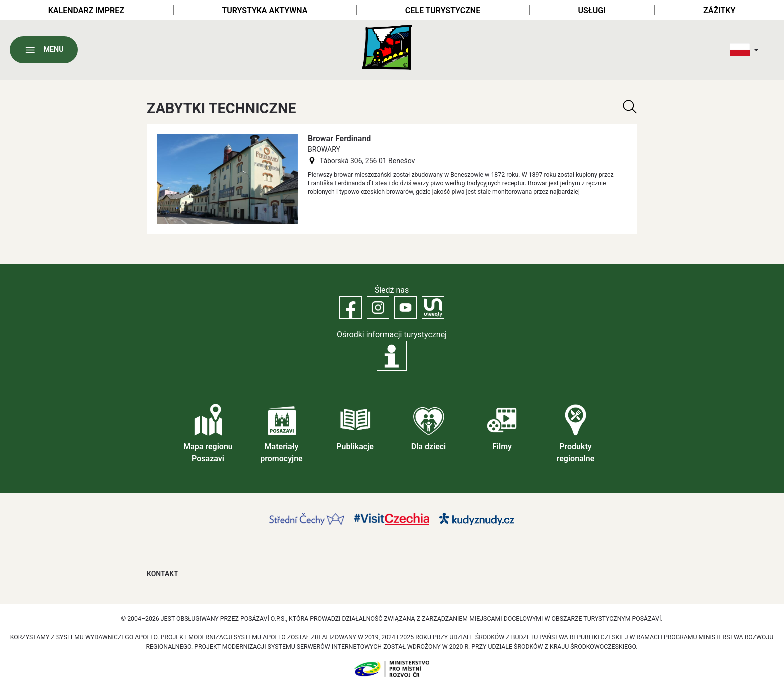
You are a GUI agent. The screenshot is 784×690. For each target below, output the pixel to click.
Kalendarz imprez (86, 11)
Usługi (592, 11)
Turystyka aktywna (265, 11)
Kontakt (163, 574)
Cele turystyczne (443, 11)
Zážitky (719, 11)
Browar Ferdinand (339, 139)
